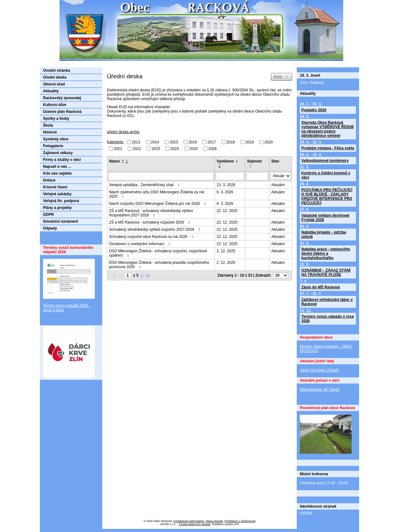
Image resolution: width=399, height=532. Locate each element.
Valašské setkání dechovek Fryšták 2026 (325, 218)
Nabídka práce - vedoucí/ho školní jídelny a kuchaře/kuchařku (326, 254)
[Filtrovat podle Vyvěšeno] (230, 176)
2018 (231, 142)
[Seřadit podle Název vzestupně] (127, 160)
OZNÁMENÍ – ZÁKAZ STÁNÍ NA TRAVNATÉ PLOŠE (326, 273)
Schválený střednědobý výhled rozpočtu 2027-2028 (155, 230)
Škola (48, 125)
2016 (193, 142)
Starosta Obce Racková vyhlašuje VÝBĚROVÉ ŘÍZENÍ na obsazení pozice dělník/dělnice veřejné (327, 129)
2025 (194, 148)
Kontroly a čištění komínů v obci (326, 175)
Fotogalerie (53, 146)
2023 (156, 148)
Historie (50, 132)
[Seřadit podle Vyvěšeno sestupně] (220, 167)
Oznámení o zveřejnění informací (140, 244)
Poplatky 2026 (314, 110)
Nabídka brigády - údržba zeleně (324, 235)
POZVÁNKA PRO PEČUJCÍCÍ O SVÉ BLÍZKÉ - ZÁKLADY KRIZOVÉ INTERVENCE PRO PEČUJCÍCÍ (327, 196)
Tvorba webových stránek (195, 524)
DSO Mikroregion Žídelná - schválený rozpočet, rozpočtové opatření (158, 253)
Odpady (50, 228)
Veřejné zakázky (57, 194)
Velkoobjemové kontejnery (325, 161)
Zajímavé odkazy (58, 153)
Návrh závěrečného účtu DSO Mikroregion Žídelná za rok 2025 (157, 194)
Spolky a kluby (56, 118)
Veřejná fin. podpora (61, 201)
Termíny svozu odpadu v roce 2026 (328, 319)
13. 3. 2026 (226, 185)
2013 (136, 142)
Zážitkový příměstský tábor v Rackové (327, 302)
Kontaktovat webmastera (189, 521)
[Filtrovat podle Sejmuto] (257, 176)
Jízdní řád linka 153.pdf (319, 370)
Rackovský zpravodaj (62, 98)
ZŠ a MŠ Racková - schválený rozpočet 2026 (150, 222)
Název (116, 161)
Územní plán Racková (62, 112)
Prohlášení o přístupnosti (240, 521)
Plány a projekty (57, 208)
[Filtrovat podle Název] (161, 176)
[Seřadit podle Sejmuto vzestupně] (251, 165)
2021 (118, 148)
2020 (269, 142)
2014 (155, 142)
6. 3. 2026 (225, 192)
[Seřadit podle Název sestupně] (127, 163)
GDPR (48, 215)
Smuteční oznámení (61, 221)
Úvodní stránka (57, 70)
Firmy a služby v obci (62, 160)
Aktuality (51, 91)
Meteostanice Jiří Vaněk (320, 389)
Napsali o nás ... (57, 167)
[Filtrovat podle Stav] (281, 176)
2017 (212, 142)
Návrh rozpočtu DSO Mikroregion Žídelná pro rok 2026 (158, 204)
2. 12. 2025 (226, 251)
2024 (175, 148)
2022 (137, 148)
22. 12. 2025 (227, 211)
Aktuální (278, 185)
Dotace (49, 180)
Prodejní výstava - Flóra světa (328, 148)
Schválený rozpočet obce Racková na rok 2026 (152, 237)
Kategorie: (115, 142)
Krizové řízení (55, 187)
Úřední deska (55, 77)
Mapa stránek (214, 521)
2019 (250, 142)
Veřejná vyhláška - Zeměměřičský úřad (145, 185)
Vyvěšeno (227, 161)
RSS (281, 77)
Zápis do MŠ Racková (321, 287)
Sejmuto (255, 161)
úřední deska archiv (123, 132)
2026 (213, 148)
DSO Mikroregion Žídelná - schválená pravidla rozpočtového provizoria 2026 (159, 265)
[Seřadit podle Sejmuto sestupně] (251, 167)
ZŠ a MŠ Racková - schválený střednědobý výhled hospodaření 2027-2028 (151, 213)
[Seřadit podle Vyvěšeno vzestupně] (220, 165)
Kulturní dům (55, 105)
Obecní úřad (54, 84)
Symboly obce (56, 139)
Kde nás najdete (57, 173)
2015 (174, 142)
